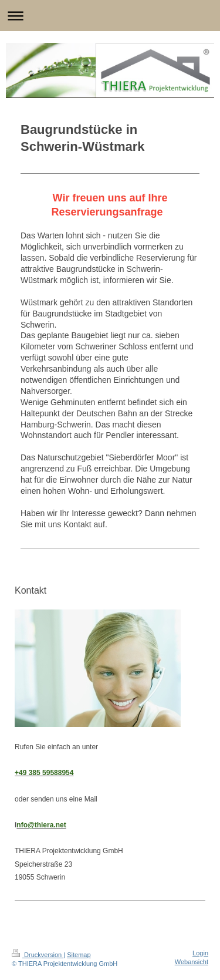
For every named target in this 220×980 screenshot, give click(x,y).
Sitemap (79, 955)
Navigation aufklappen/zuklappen (110, 16)
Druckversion (38, 955)
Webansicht (192, 962)
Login (200, 953)
